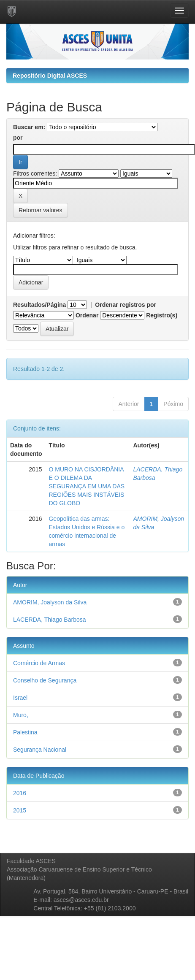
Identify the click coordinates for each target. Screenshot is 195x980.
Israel (20, 698)
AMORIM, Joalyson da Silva (50, 602)
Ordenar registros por (126, 305)
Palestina (25, 732)
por (18, 138)
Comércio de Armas (39, 663)
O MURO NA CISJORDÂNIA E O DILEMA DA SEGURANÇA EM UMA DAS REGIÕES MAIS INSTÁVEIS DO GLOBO (87, 486)
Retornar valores (41, 210)
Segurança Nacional (40, 750)
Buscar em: (29, 127)
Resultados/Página (39, 305)
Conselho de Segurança (45, 680)
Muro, (21, 715)
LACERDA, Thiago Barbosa (50, 620)
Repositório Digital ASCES (50, 76)
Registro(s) (162, 315)
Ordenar (87, 315)
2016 (20, 793)
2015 (20, 810)
